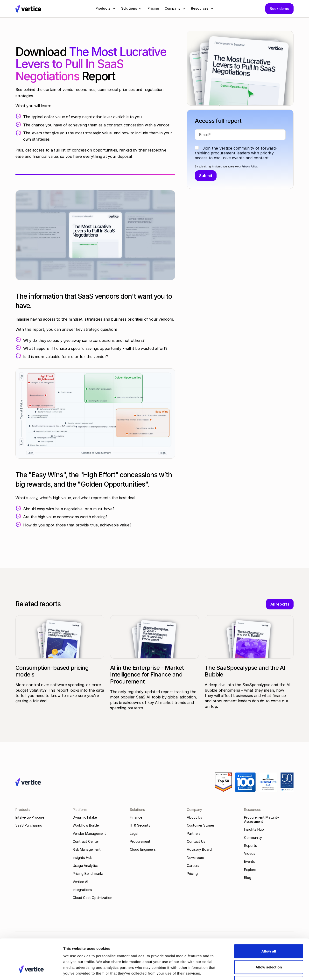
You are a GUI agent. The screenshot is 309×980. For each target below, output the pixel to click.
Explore (250, 870)
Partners (194, 833)
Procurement (140, 841)
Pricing (192, 873)
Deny (269, 948)
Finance (136, 817)
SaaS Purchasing (29, 825)
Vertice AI (80, 882)
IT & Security (140, 825)
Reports (250, 845)
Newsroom (195, 858)
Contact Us (196, 841)
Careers (193, 866)
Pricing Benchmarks (88, 873)
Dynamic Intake (85, 817)
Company (194, 810)
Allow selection (269, 933)
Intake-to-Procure (30, 817)
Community (253, 838)
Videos (250, 853)
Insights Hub (83, 858)
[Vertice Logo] (28, 9)
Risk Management (87, 849)
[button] (105, 8)
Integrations (82, 890)
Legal (134, 833)
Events (249, 861)
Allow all (269, 917)
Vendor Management (89, 833)
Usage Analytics (86, 866)
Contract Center (86, 841)
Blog (248, 878)
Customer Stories (201, 825)
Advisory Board (199, 849)
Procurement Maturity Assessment (262, 819)
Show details (253, 970)
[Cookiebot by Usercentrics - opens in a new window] (31, 971)
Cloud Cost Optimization (92, 898)
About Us (194, 817)
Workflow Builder (86, 825)
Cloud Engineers (143, 849)
